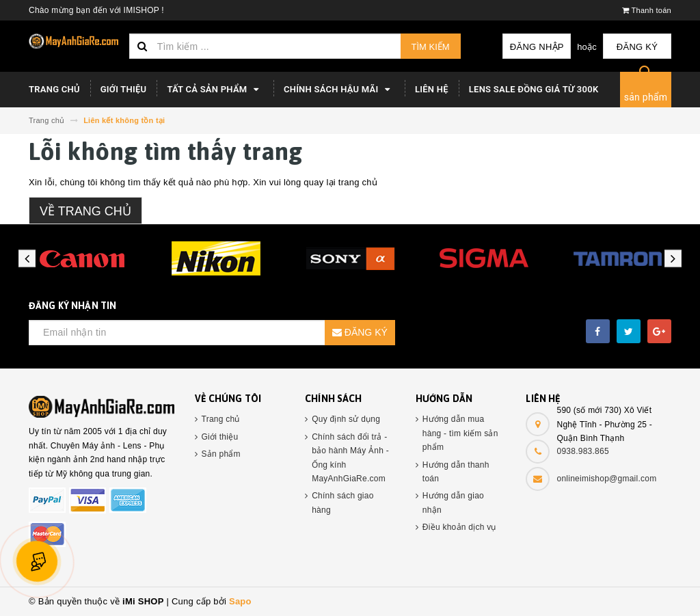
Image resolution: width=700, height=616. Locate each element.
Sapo (240, 601)
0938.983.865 (582, 451)
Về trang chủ (85, 211)
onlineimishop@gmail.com (606, 479)
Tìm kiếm (431, 47)
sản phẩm (646, 97)
